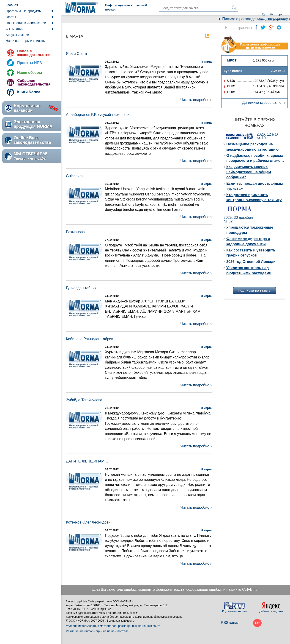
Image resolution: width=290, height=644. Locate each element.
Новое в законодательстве (34, 53)
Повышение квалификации (26, 23)
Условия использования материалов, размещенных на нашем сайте (113, 626)
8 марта (207, 62)
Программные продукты (24, 11)
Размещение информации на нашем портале (97, 631)
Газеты (11, 17)
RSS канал (230, 623)
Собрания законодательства (34, 82)
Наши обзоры (30, 73)
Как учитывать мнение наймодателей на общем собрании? (249, 172)
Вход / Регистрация (272, 19)
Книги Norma (29, 92)
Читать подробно (195, 100)
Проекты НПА (30, 63)
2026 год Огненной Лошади (251, 262)
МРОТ (232, 60)
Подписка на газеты (254, 290)
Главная (12, 5)
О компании (15, 29)
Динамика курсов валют (263, 103)
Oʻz (280, 15)
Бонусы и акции (17, 35)
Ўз (272, 15)
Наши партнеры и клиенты (26, 41)
